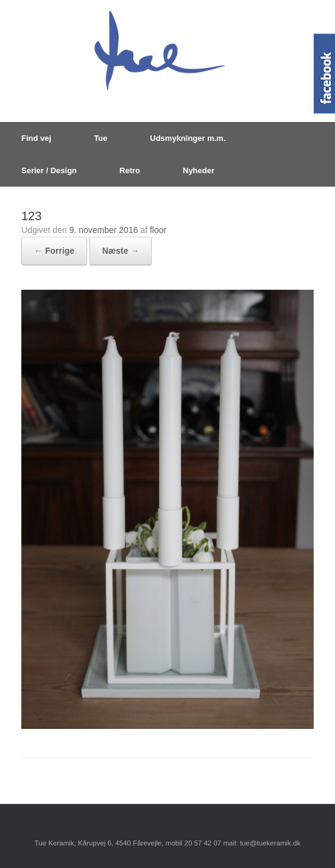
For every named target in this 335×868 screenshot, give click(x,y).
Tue (100, 138)
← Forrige (54, 251)
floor (158, 230)
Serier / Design (49, 170)
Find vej (36, 138)
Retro (130, 170)
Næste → (121, 251)
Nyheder (199, 170)
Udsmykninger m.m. (188, 138)
